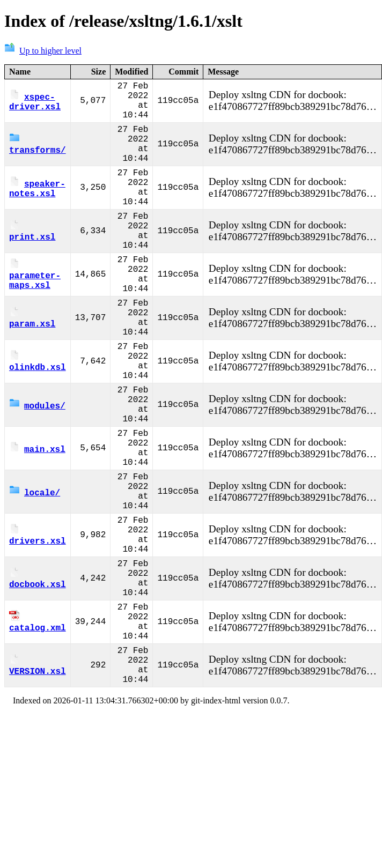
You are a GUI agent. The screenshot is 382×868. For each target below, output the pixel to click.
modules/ (37, 470)
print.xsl (32, 262)
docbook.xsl (38, 678)
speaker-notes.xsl (37, 210)
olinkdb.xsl (38, 418)
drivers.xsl (38, 626)
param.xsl (32, 366)
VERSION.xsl (38, 782)
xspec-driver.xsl (35, 106)
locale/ (35, 574)
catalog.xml (38, 730)
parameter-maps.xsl (35, 314)
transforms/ (38, 158)
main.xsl (37, 522)
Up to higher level (43, 51)
